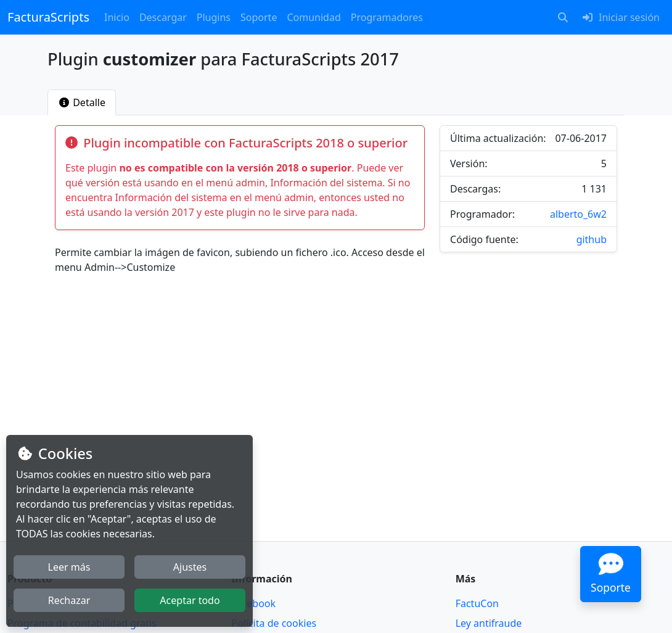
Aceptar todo (190, 600)
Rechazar (69, 600)
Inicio (117, 17)
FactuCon (477, 603)
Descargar (163, 17)
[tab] (82, 102)
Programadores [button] (387, 17)
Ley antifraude (489, 623)
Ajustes (190, 567)
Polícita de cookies (274, 623)
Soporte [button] (259, 17)
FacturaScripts (48, 17)
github (592, 239)
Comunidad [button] (313, 17)
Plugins (214, 17)
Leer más (69, 567)
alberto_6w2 (578, 214)
